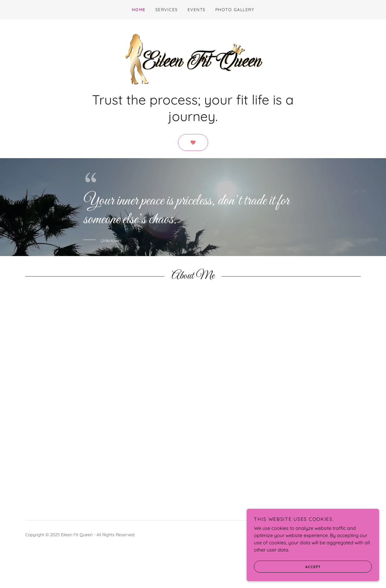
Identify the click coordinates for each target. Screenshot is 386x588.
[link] (193, 77)
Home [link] (139, 10)
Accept (296, 566)
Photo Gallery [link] (235, 10)
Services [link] (167, 10)
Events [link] (197, 10)
